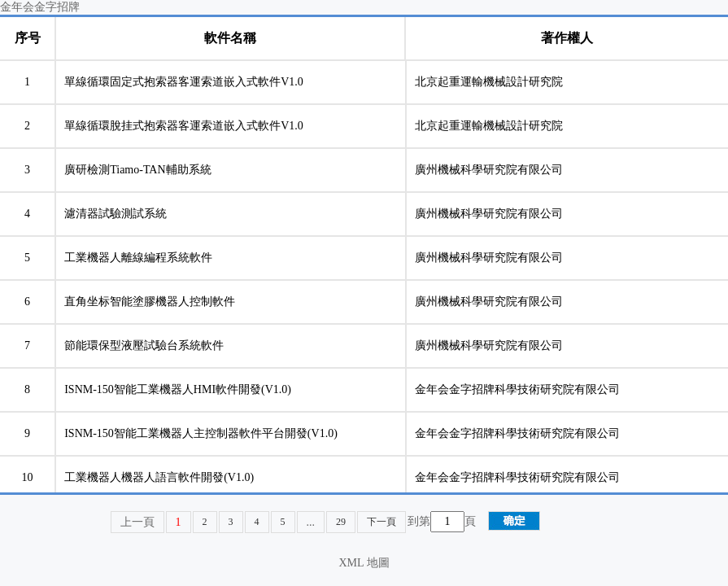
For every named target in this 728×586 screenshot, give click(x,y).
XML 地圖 (364, 563)
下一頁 (381, 522)
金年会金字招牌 (40, 7)
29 (341, 522)
